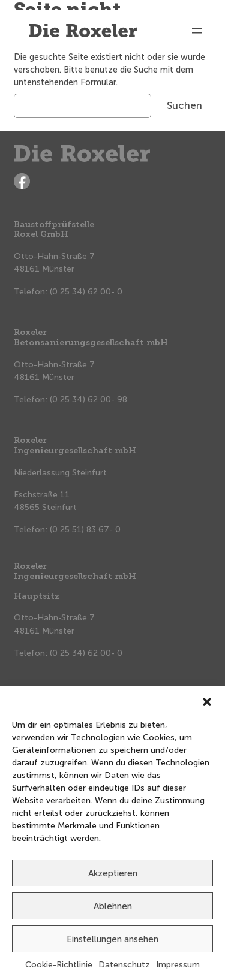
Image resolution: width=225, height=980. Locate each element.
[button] (207, 701)
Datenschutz (124, 965)
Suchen (184, 105)
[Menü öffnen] (197, 31)
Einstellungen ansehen (112, 939)
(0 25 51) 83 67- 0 (85, 530)
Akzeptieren (113, 873)
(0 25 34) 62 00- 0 (86, 292)
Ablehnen (113, 906)
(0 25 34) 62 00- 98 (88, 399)
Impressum (178, 965)
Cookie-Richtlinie (59, 965)
